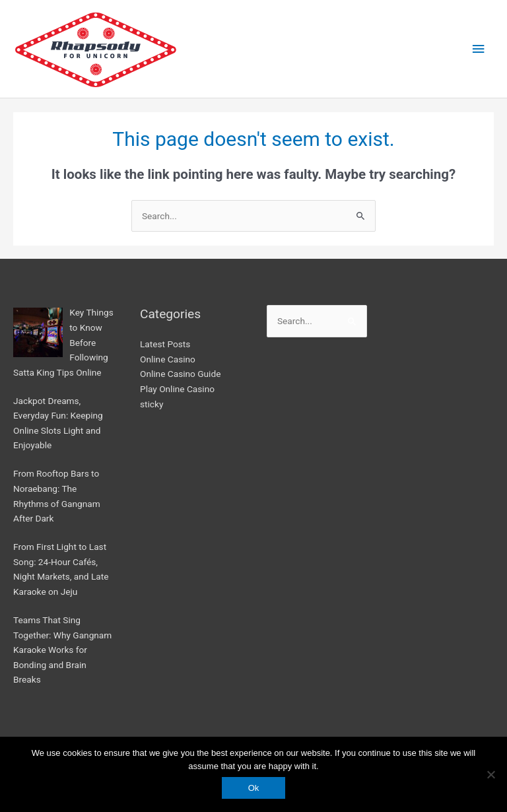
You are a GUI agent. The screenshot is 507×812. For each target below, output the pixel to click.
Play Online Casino (177, 389)
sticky (152, 404)
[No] (490, 774)
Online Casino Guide (180, 374)
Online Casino (168, 359)
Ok (254, 788)
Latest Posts (165, 344)
